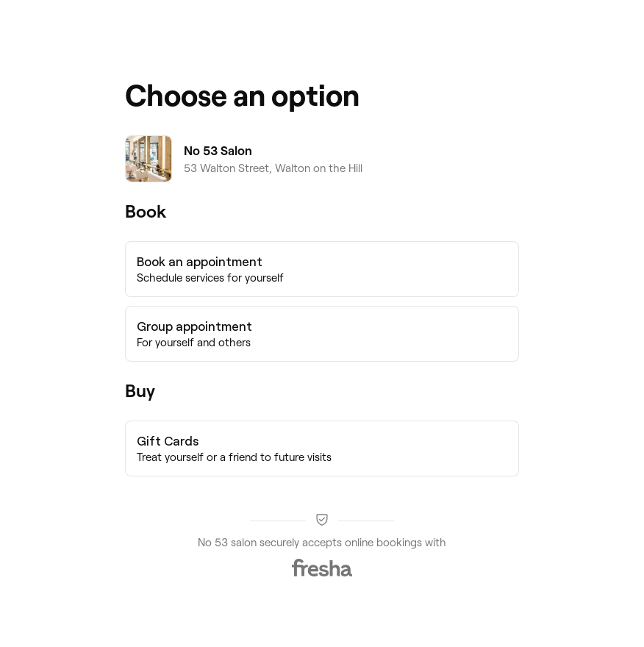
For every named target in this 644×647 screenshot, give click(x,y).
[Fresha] (322, 568)
